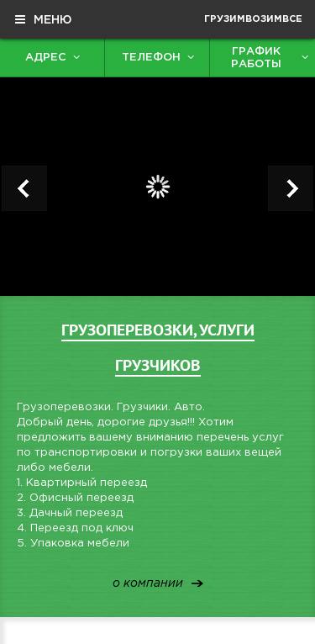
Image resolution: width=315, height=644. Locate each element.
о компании (148, 584)
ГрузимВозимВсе (253, 19)
